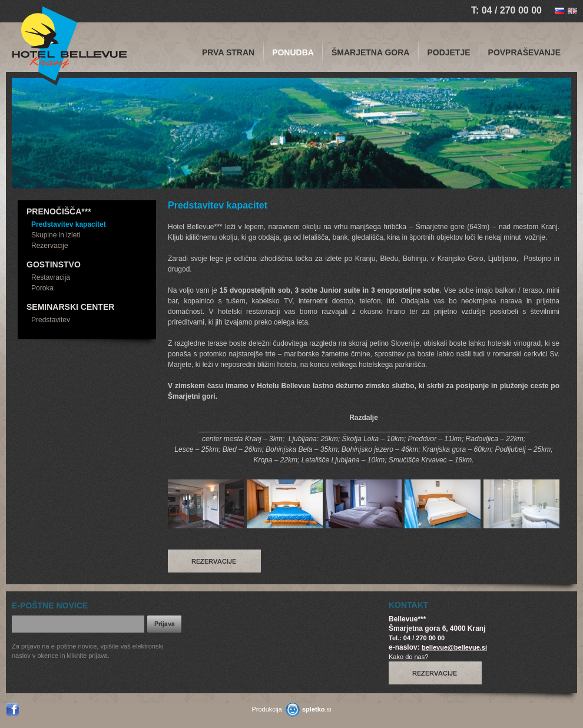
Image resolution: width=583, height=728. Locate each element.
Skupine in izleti (56, 235)
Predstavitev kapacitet (69, 224)
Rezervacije (50, 246)
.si (317, 709)
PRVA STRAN (228, 52)
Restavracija (51, 277)
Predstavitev (51, 320)
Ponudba (293, 52)
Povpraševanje (524, 52)
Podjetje (448, 52)
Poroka (42, 288)
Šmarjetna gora (371, 52)
